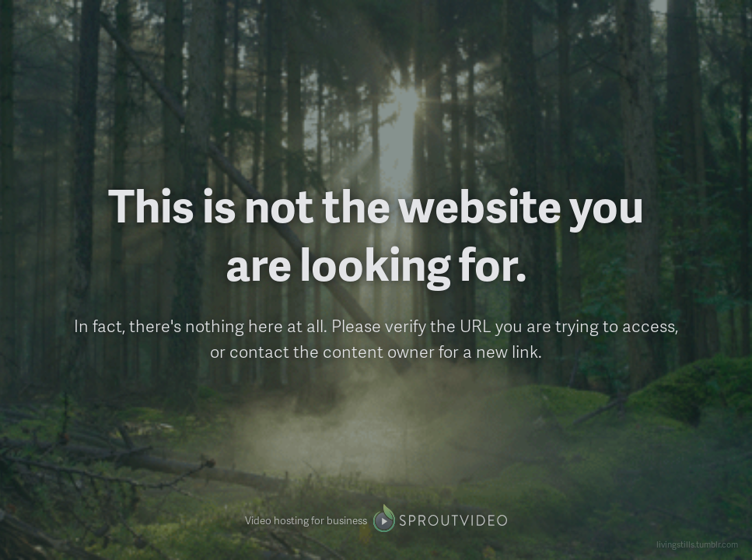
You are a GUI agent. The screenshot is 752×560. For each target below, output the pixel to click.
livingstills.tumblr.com (697, 544)
